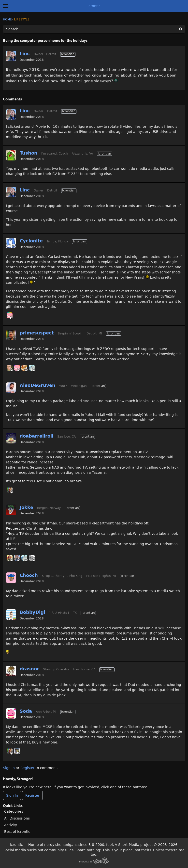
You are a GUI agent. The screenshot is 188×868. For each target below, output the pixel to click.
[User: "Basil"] (32, 558)
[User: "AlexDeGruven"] (11, 388)
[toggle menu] (6, 6)
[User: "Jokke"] (11, 510)
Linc (25, 54)
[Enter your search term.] (94, 29)
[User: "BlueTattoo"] (17, 751)
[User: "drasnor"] (11, 671)
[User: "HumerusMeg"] (10, 368)
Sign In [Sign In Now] (12, 795)
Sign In (9, 768)
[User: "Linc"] (11, 56)
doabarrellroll (36, 436)
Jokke (26, 507)
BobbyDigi (32, 612)
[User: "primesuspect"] (11, 335)
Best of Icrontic (17, 832)
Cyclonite (31, 241)
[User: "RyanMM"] (24, 368)
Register (28, 768)
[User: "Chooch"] (11, 578)
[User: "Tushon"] (11, 155)
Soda (26, 711)
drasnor (29, 669)
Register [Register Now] (32, 795)
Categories (14, 811)
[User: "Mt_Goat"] (32, 368)
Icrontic (94, 6)
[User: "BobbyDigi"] (11, 615)
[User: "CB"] (10, 558)
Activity (11, 825)
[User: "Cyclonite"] (11, 243)
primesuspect (37, 333)
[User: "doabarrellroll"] (11, 438)
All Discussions (17, 818)
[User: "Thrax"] (10, 315)
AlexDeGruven (37, 385)
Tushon (29, 153)
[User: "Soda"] (11, 713)
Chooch (29, 575)
